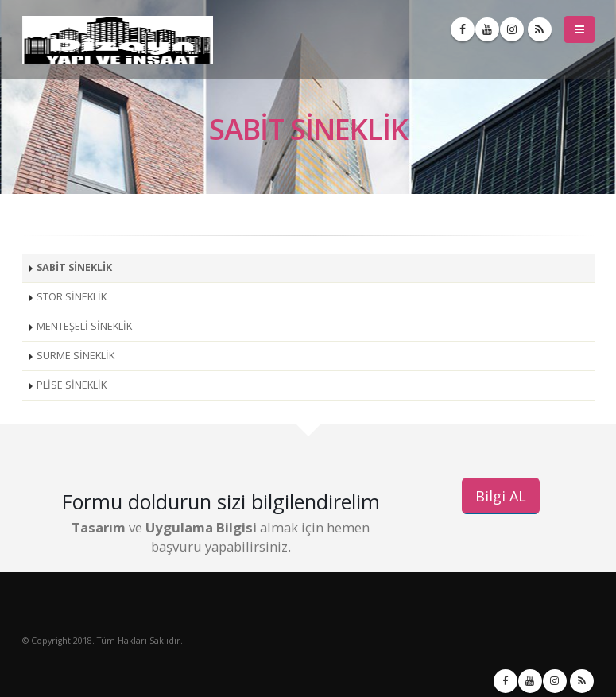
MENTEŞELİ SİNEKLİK (84, 326)
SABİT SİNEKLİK (74, 267)
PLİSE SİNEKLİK (72, 385)
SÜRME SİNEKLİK (76, 356)
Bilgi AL (501, 496)
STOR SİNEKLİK (72, 297)
